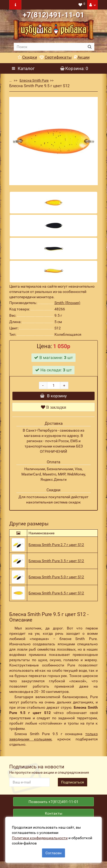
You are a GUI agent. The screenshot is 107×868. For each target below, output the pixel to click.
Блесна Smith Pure (34, 80)
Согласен (53, 853)
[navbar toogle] (15, 5)
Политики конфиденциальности (40, 838)
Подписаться (73, 785)
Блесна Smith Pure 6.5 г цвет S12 (56, 596)
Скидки (27, 57)
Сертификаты (55, 57)
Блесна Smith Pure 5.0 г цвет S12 (56, 580)
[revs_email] (29, 785)
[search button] (90, 47)
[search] (49, 47)
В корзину (53, 397)
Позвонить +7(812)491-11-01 (53, 806)
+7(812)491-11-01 (53, 15)
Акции (82, 57)
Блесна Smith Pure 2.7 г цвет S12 (56, 547)
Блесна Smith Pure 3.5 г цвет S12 (56, 563)
